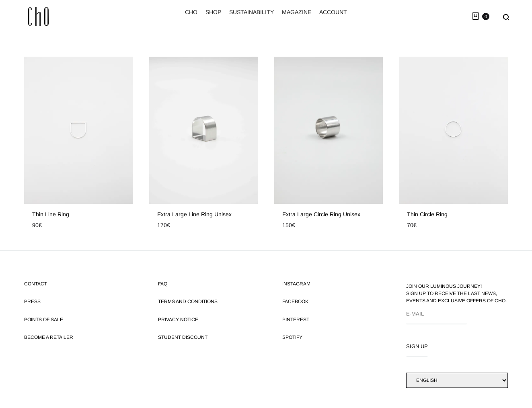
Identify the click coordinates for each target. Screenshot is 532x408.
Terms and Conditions (188, 301)
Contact (36, 284)
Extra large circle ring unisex (321, 214)
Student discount (183, 337)
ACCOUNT (333, 12)
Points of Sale (44, 320)
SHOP (213, 12)
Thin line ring (51, 214)
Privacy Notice (178, 320)
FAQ (163, 284)
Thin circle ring (427, 214)
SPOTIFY (292, 337)
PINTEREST (296, 320)
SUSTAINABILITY (252, 12)
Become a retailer (49, 337)
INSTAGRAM (296, 284)
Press (32, 301)
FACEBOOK (295, 301)
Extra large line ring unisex (194, 214)
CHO (191, 12)
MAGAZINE (297, 12)
